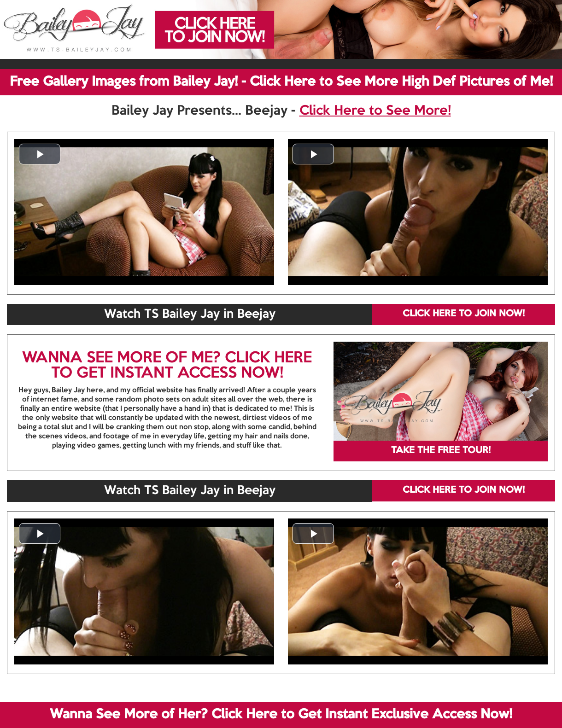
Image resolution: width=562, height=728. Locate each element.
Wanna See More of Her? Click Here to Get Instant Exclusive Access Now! (281, 715)
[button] (40, 154)
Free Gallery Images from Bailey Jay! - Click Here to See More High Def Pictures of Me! (281, 82)
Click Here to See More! (375, 111)
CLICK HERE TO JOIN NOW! (464, 314)
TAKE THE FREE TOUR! (441, 451)
